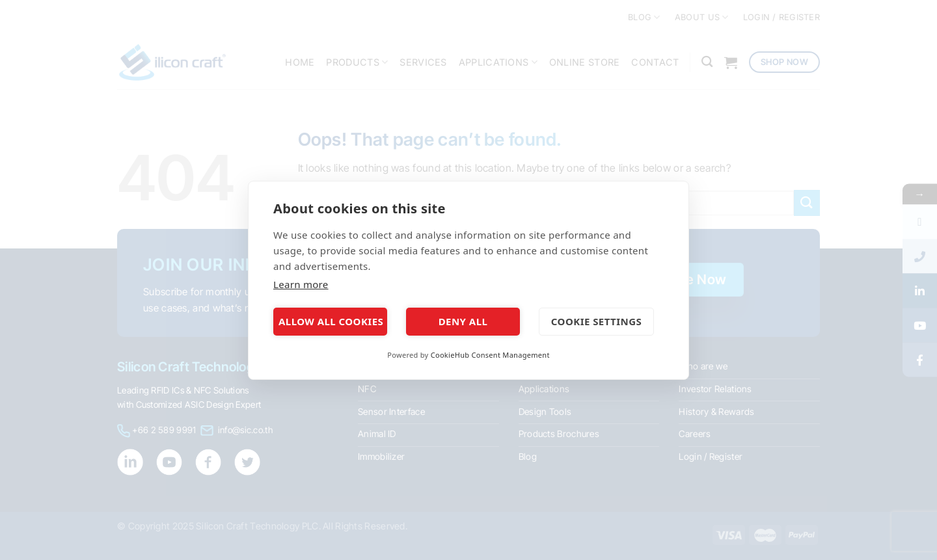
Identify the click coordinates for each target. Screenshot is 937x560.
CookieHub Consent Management (490, 355)
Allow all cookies (331, 321)
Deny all (463, 321)
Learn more (301, 284)
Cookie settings (596, 321)
